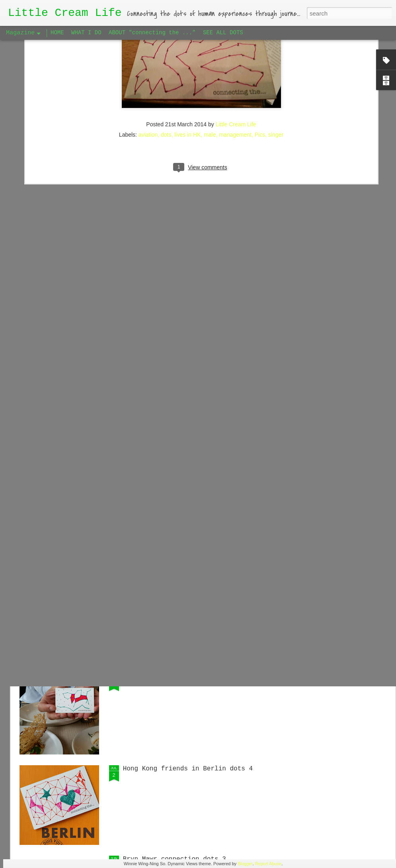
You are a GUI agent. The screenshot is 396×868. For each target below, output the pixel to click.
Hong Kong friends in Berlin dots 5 (188, 588)
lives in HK (187, 53)
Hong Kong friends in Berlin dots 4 (188, 769)
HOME (57, 33)
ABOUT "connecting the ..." (152, 33)
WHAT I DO (86, 33)
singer (276, 53)
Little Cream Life (236, 43)
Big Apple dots (150, 678)
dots (166, 53)
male (210, 53)
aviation (148, 53)
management (235, 53)
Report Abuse (268, 864)
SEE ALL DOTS (223, 33)
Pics (260, 53)
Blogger (245, 864)
